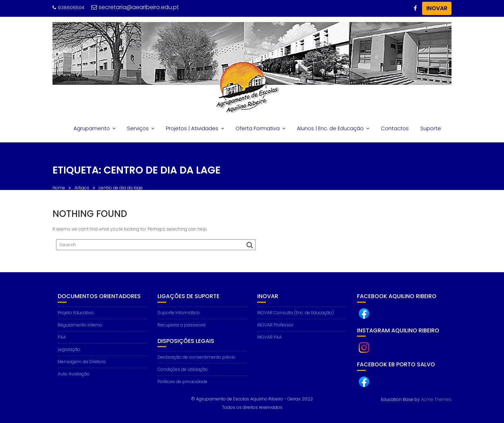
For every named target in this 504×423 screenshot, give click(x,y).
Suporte (431, 128)
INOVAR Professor (275, 330)
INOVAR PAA (269, 343)
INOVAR (437, 8)
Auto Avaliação (74, 379)
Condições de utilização (183, 375)
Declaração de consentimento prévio (197, 363)
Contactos (395, 128)
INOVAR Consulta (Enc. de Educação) (296, 318)
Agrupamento (92, 128)
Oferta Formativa (258, 128)
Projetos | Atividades (192, 128)
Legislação (69, 355)
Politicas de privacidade (183, 387)
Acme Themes (436, 399)
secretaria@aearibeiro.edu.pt (135, 7)
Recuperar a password (181, 330)
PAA (62, 343)
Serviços (138, 128)
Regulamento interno (80, 330)
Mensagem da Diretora (82, 367)
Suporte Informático (179, 318)
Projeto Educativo (76, 318)
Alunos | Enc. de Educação (330, 128)
